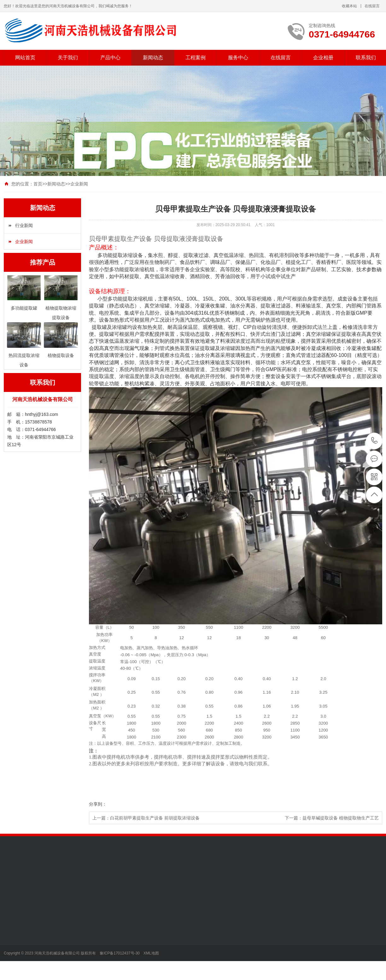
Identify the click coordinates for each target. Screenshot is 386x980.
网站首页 (25, 58)
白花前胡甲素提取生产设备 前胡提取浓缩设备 (155, 818)
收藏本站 (349, 6)
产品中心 (110, 58)
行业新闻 (24, 225)
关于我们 (68, 58)
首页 (38, 184)
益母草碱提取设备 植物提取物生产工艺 (341, 818)
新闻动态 (153, 58)
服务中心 (238, 58)
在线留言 (372, 6)
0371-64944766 (374, 441)
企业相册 (323, 58)
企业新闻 (79, 184)
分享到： (98, 804)
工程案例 (196, 58)
